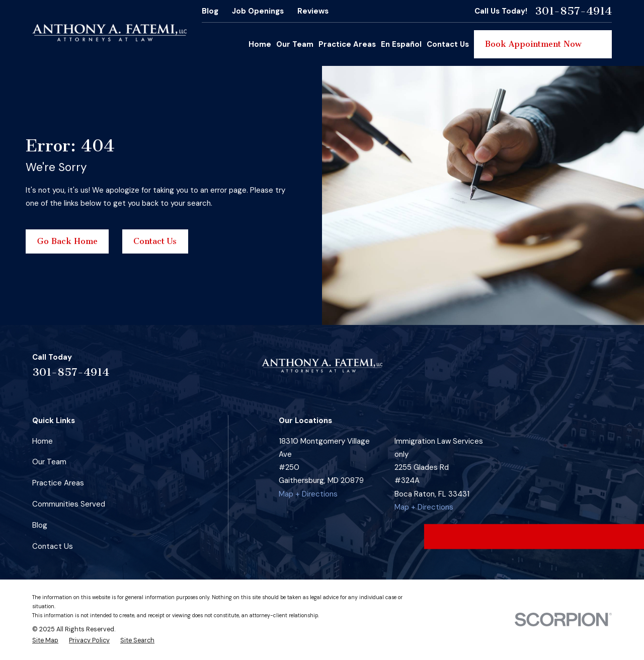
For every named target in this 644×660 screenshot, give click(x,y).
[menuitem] (45, 641)
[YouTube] (607, 369)
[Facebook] (535, 369)
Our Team (49, 462)
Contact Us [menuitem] (448, 44)
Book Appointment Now (543, 44)
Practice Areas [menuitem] (347, 44)
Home (43, 441)
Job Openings (258, 11)
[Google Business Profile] (582, 369)
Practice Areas (58, 483)
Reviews (313, 11)
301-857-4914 (573, 11)
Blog (210, 11)
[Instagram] (559, 369)
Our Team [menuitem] (295, 44)
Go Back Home (67, 241)
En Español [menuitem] (401, 44)
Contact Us (155, 241)
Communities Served (69, 504)
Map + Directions (308, 494)
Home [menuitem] (260, 44)
